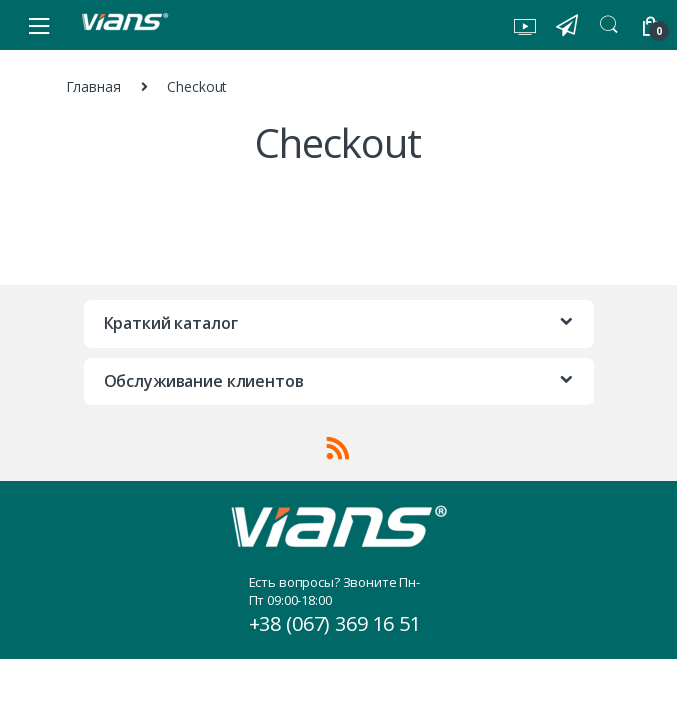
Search (609, 25)
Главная (93, 86)
